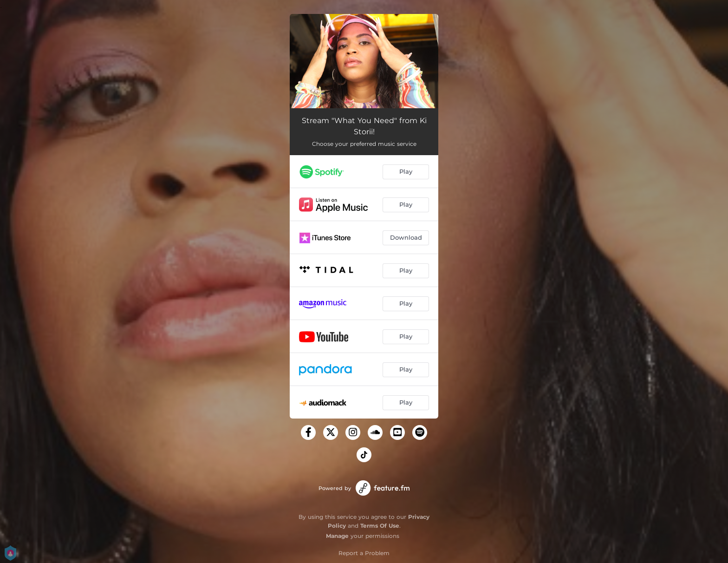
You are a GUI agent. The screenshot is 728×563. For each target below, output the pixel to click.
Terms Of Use (380, 526)
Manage (337, 536)
